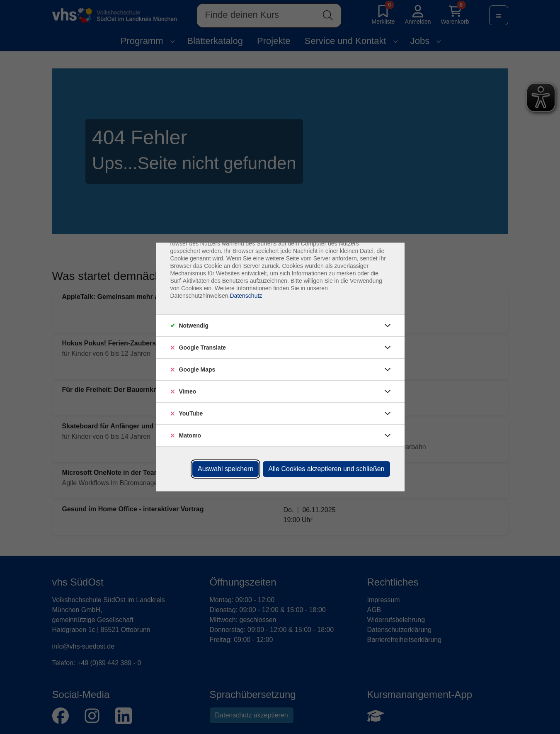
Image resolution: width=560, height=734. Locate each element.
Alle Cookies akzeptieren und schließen (326, 469)
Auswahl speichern (225, 469)
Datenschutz (246, 296)
